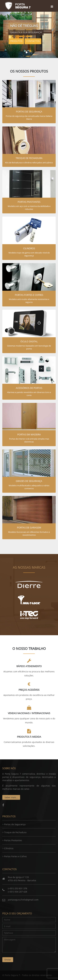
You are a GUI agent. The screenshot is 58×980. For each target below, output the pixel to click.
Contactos (33, 41)
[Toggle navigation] (52, 4)
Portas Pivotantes (13, 840)
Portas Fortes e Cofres (15, 856)
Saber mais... (11, 797)
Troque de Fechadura (15, 832)
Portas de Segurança (15, 824)
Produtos (16, 41)
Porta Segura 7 (18, 6)
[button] (4, 35)
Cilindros (9, 848)
